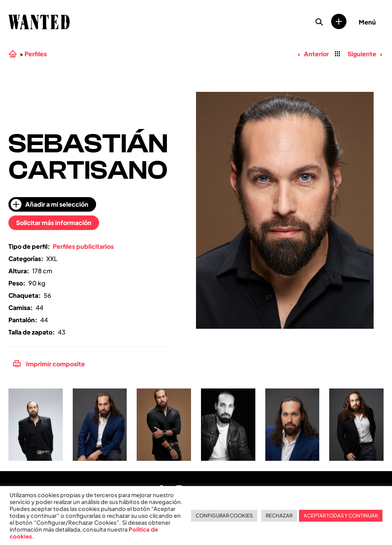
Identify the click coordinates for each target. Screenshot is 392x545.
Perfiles (36, 54)
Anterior (313, 54)
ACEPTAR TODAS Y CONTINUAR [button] (341, 516)
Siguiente (365, 54)
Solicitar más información (54, 223)
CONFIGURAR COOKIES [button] (224, 516)
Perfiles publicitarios (83, 246)
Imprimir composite (49, 364)
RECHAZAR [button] (279, 516)
